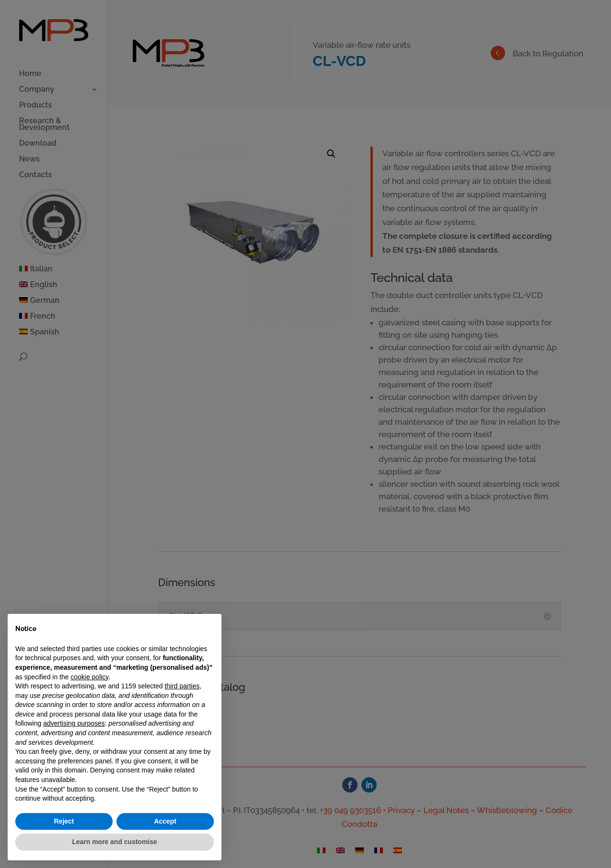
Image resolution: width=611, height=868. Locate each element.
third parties (182, 686)
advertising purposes (74, 723)
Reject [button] (64, 821)
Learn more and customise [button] (115, 842)
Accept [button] (165, 821)
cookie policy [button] (90, 677)
